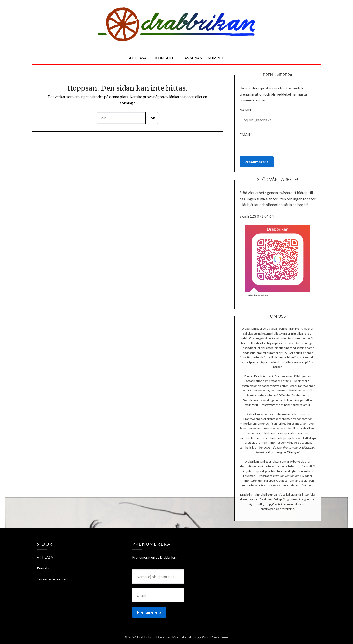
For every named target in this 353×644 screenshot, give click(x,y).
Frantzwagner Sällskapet (284, 452)
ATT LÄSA (138, 58)
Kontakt (164, 58)
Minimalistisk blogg (187, 637)
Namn (265, 117)
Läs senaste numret (203, 58)
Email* (265, 142)
